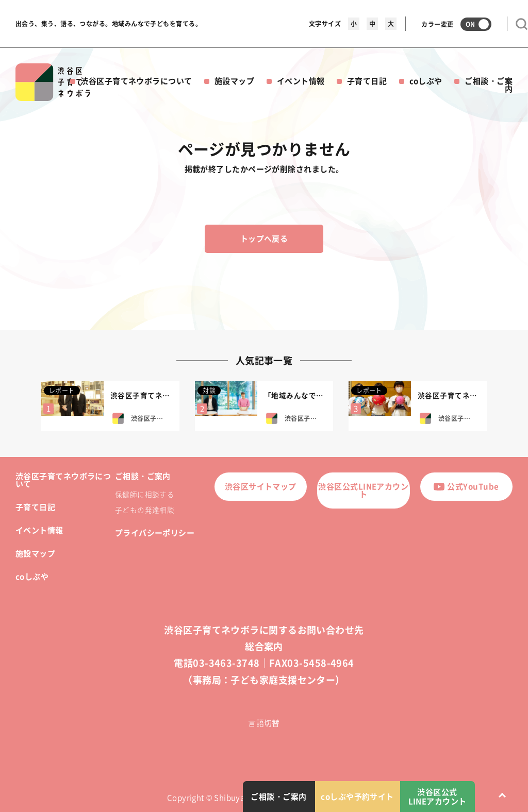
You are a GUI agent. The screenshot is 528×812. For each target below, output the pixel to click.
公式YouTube (466, 486)
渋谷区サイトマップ (261, 486)
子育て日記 (367, 81)
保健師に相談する (145, 494)
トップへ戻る (264, 239)
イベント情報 (301, 81)
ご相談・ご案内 (489, 85)
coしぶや (426, 81)
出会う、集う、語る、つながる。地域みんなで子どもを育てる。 (109, 24)
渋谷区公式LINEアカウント (363, 490)
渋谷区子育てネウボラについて (136, 81)
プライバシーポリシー (155, 533)
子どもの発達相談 (145, 510)
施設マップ (234, 81)
